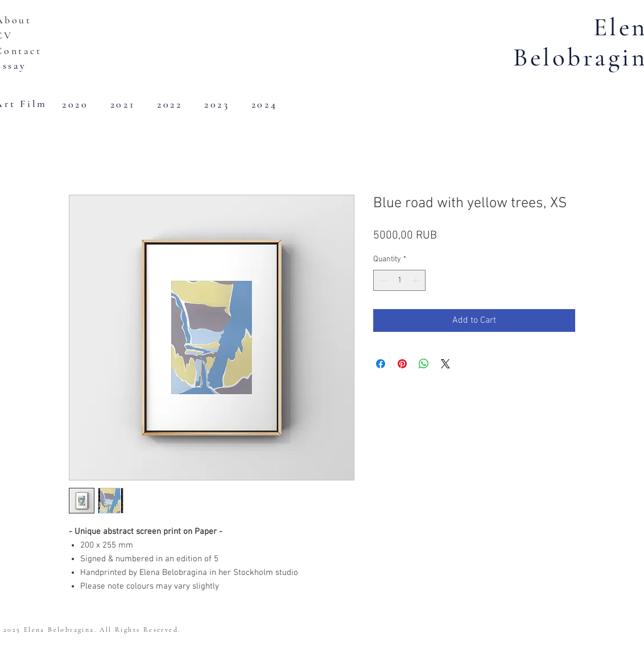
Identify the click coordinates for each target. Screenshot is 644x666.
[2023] (218, 104)
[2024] (265, 104)
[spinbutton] (399, 280)
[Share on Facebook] (381, 364)
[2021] (124, 104)
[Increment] (417, 280)
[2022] (171, 104)
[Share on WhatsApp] (424, 364)
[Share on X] (445, 364)
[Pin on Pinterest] (402, 364)
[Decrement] (382, 280)
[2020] (77, 104)
